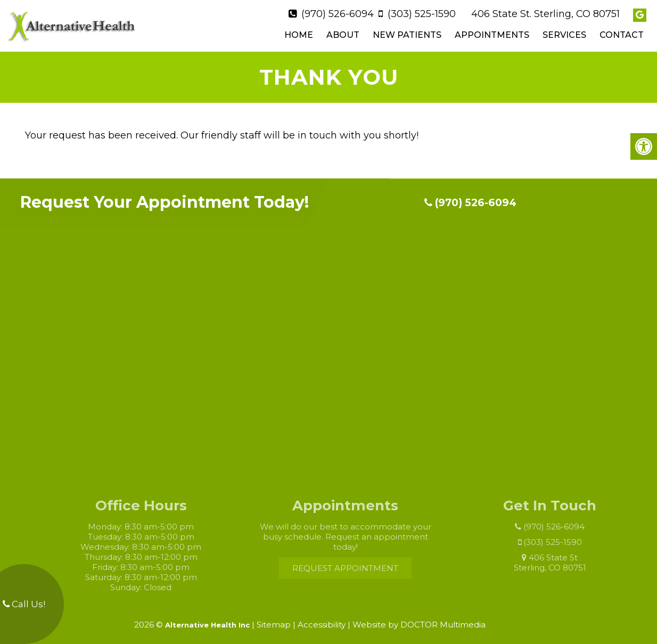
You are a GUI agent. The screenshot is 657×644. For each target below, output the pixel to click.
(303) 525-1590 (422, 11)
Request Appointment (354, 563)
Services (564, 32)
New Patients (407, 32)
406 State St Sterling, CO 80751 (559, 558)
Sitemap (274, 619)
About (343, 32)
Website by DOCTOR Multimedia (419, 619)
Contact (622, 32)
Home (299, 32)
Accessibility (322, 619)
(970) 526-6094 (338, 11)
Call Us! (24, 604)
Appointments (492, 32)
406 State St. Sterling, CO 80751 (545, 11)
